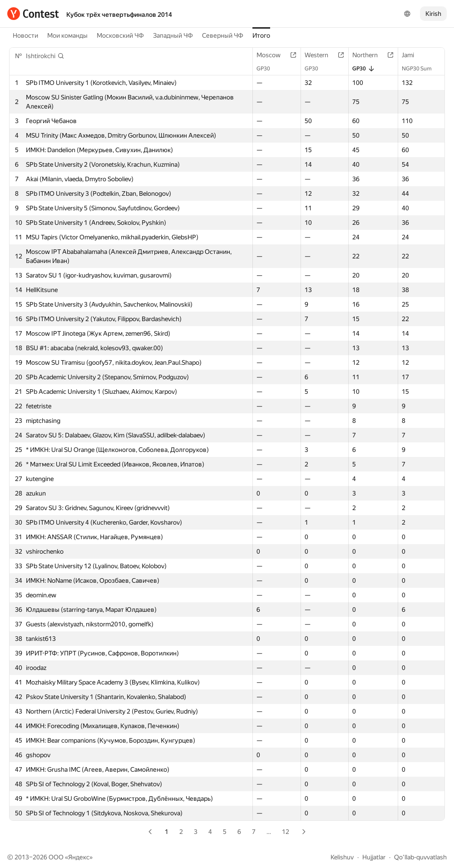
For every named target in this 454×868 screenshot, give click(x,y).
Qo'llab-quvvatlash (420, 857)
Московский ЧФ (120, 35)
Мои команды (67, 35)
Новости (25, 35)
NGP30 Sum (421, 69)
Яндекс (79, 857)
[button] (45, 56)
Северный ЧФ (223, 35)
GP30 (268, 69)
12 (286, 832)
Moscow (273, 55)
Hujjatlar (374, 857)
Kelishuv (342, 857)
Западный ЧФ (173, 35)
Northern (370, 55)
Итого (261, 35)
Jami (412, 55)
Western (321, 55)
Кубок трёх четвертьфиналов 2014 (119, 15)
